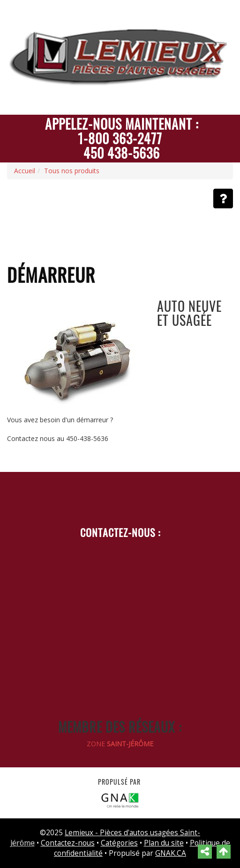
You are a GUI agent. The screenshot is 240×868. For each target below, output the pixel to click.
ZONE (120, 744)
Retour (24, 844)
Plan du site (164, 843)
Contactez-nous (68, 843)
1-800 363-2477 (120, 138)
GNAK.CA (171, 853)
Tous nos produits (72, 171)
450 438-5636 (122, 153)
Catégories (119, 843)
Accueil (25, 171)
